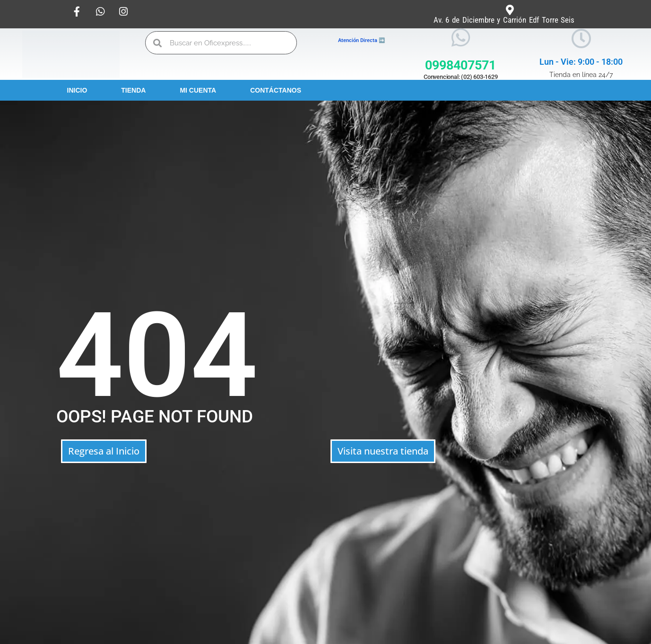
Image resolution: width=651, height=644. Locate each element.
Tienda (133, 90)
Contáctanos (276, 90)
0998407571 (460, 65)
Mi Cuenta (198, 90)
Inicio (77, 90)
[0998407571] (461, 38)
